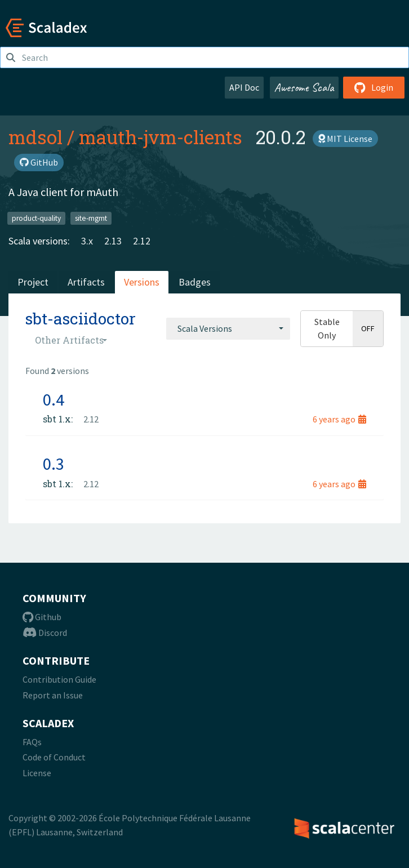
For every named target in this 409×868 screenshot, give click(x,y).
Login (374, 87)
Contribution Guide (59, 679)
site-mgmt (91, 218)
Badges (195, 282)
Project (33, 282)
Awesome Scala (304, 87)
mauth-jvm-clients (161, 137)
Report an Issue (53, 695)
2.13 (113, 241)
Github (42, 617)
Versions (142, 282)
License (37, 773)
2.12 (142, 241)
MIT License (345, 139)
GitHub (39, 162)
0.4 (54, 399)
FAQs (32, 742)
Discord (45, 633)
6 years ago (339, 419)
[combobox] (228, 328)
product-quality (36, 218)
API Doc (244, 87)
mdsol (35, 137)
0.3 (54, 464)
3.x (87, 241)
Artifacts (86, 282)
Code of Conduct (54, 757)
